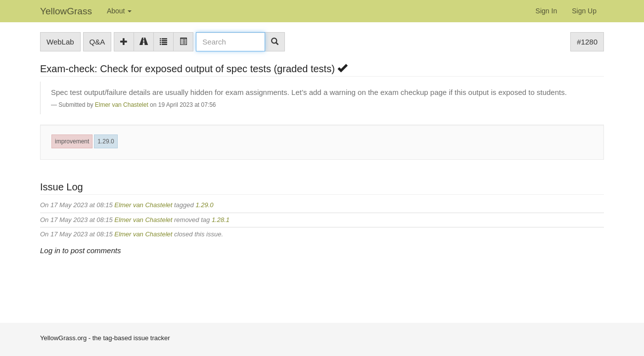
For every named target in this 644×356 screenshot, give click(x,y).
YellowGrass (66, 11)
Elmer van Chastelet (122, 105)
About (119, 11)
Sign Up (584, 11)
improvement (72, 141)
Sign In (547, 11)
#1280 (587, 42)
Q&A (97, 42)
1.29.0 (106, 141)
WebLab (60, 42)
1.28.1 (221, 220)
